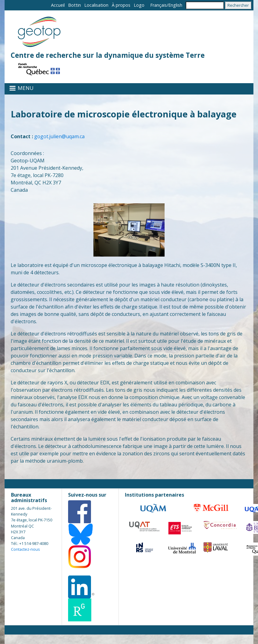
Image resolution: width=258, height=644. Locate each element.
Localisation (96, 5)
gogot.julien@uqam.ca (59, 136)
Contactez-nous (25, 549)
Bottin (74, 5)
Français (158, 5)
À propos (121, 5)
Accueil (58, 5)
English (175, 5)
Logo (139, 5)
